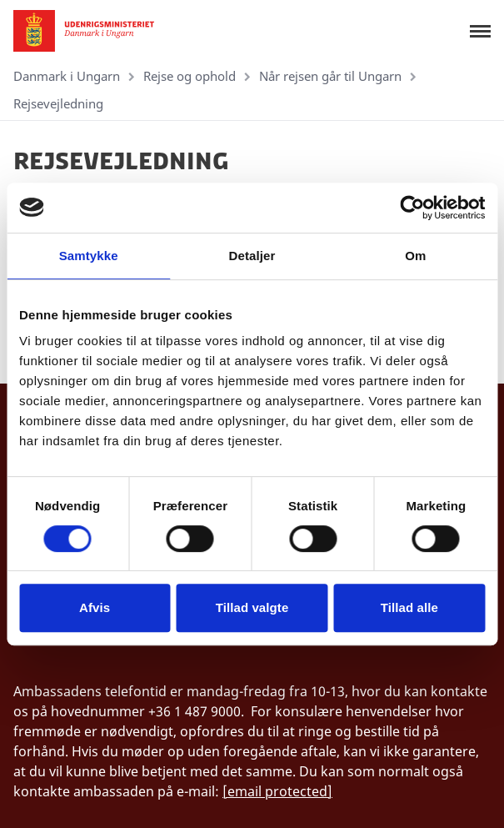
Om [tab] (415, 256)
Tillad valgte (252, 607)
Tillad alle (409, 607)
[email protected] (277, 791)
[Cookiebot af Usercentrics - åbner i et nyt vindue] (412, 208)
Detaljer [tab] (252, 256)
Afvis (95, 607)
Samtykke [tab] (89, 256)
